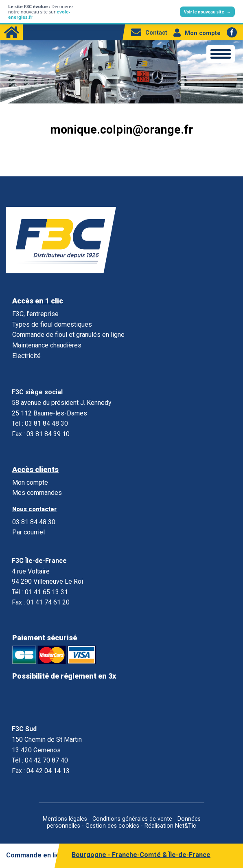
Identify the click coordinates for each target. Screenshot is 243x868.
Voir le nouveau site (207, 12)
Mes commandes (37, 493)
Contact (149, 33)
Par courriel (28, 532)
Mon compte (197, 33)
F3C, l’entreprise (35, 314)
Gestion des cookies (112, 826)
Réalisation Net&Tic (170, 826)
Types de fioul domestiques (52, 324)
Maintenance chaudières (47, 345)
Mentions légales (65, 819)
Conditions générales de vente (132, 819)
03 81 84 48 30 (34, 522)
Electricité (26, 356)
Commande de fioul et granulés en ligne (68, 335)
